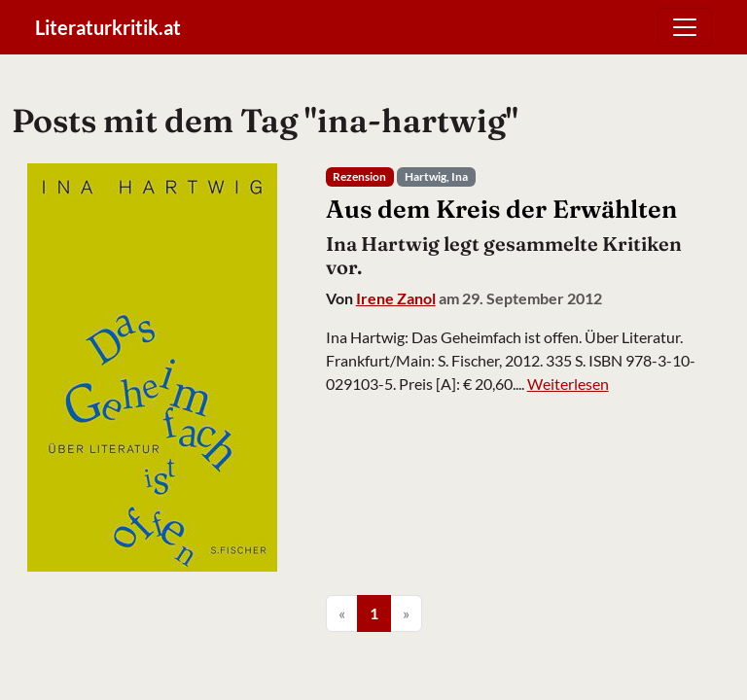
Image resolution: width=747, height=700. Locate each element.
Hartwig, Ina (436, 176)
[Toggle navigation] (685, 27)
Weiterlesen (568, 384)
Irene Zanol (396, 298)
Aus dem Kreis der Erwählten (501, 209)
